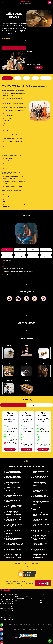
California (13, 627)
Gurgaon (34, 625)
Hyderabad (15, 625)
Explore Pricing (10, 449)
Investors (42, 603)
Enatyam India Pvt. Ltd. (37, 638)
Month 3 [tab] (33, 250)
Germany (21, 632)
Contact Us (29, 601)
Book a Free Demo (14, 48)
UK (17, 632)
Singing (16, 596)
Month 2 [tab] (20, 250)
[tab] (13, 405)
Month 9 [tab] (7, 257)
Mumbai (26, 625)
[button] (7, 78)
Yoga (16, 600)
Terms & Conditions (44, 597)
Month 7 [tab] (33, 253)
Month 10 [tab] (20, 257)
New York (8, 627)
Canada (13, 632)
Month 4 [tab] (46, 250)
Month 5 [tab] (7, 253)
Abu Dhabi (40, 629)
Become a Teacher (31, 599)
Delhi (30, 625)
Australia (38, 632)
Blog (28, 595)
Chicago (15, 629)
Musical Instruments (19, 598)
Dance (16, 594)
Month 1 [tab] (7, 250)
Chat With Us (43, 584)
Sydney (30, 629)
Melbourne (35, 629)
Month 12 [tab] (46, 257)
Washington (38, 627)
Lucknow (44, 625)
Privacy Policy (43, 595)
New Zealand (27, 632)
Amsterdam (25, 629)
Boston (43, 627)
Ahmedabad (49, 625)
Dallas (28, 627)
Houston (24, 627)
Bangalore (10, 625)
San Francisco (19, 627)
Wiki (27, 597)
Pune (5, 625)
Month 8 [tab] (46, 253)
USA (9, 632)
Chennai (21, 625)
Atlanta (33, 627)
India (42, 632)
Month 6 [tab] (20, 253)
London (20, 629)
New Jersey (48, 627)
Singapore (33, 632)
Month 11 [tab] (33, 257)
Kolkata (39, 625)
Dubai (46, 632)
